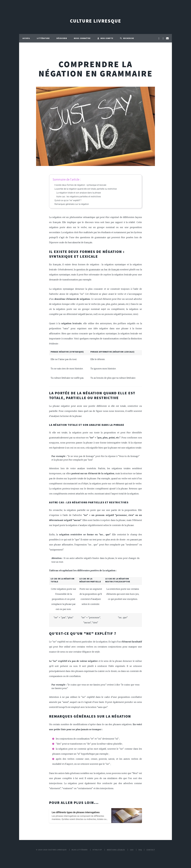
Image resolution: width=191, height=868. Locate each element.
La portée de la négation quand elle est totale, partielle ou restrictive (86, 189)
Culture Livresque (95, 21)
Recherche (127, 38)
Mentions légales (116, 850)
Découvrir (62, 38)
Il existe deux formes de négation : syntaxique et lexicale (80, 185)
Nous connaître (82, 38)
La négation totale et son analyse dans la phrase (79, 193)
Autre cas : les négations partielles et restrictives (79, 197)
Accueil (26, 38)
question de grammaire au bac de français (98, 270)
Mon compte (105, 38)
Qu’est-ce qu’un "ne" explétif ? (68, 200)
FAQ (140, 850)
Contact (151, 850)
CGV (132, 850)
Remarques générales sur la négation (72, 204)
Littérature (43, 38)
